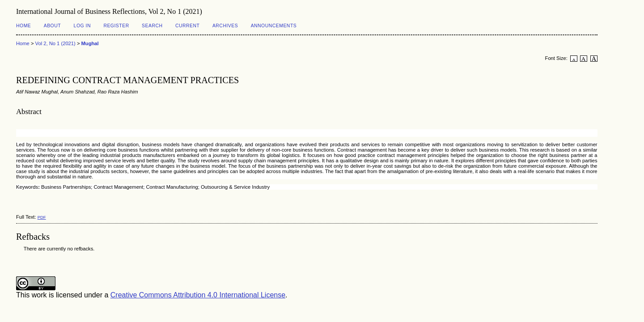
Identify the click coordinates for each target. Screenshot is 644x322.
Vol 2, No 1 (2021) (55, 43)
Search (152, 26)
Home (23, 26)
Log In (82, 26)
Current (187, 26)
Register (116, 26)
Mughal (90, 43)
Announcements (274, 26)
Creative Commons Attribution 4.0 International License (198, 295)
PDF (42, 217)
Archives (225, 26)
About (52, 26)
